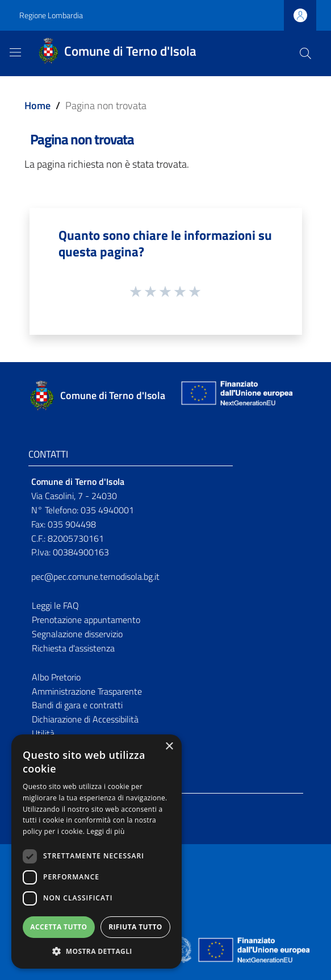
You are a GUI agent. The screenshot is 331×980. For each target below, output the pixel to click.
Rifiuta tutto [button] (135, 927)
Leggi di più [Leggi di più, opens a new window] (106, 831)
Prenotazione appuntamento (86, 620)
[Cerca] (305, 53)
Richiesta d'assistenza (73, 648)
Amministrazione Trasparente (87, 691)
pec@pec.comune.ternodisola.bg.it (95, 576)
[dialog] (97, 852)
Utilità (43, 733)
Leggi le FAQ (55, 605)
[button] (97, 951)
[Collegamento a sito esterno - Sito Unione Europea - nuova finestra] (236, 396)
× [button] (169, 747)
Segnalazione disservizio (77, 634)
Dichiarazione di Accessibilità (85, 719)
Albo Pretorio (56, 677)
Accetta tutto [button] (58, 927)
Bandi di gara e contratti (77, 705)
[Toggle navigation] (15, 52)
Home (37, 105)
